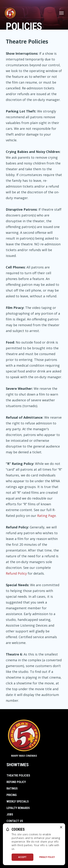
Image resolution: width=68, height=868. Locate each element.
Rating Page (47, 516)
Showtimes (18, 765)
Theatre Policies (18, 775)
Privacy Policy (47, 857)
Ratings (12, 788)
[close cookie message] (61, 827)
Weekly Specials (18, 801)
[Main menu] (61, 13)
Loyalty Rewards (18, 808)
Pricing (12, 795)
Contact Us (15, 821)
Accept (22, 857)
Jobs (10, 814)
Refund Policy (16, 573)
